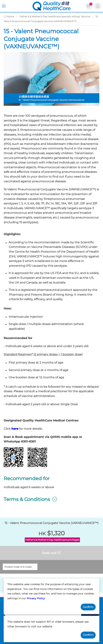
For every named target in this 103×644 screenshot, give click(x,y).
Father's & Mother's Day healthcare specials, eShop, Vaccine (55, 16)
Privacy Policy (36, 598)
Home (9, 16)
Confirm (88, 607)
